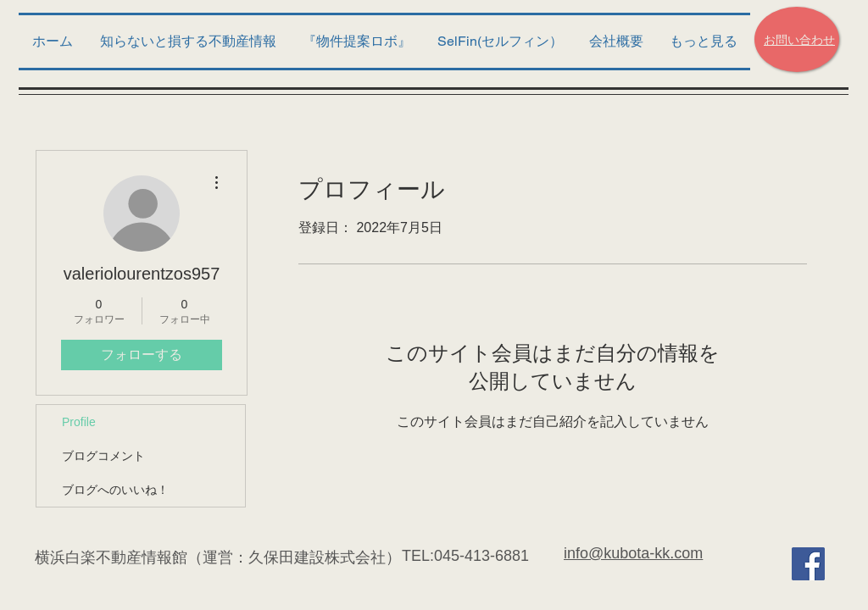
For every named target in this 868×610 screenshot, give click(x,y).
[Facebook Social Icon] (808, 564)
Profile (79, 422)
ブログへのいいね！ (115, 490)
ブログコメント (103, 456)
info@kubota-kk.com (633, 553)
